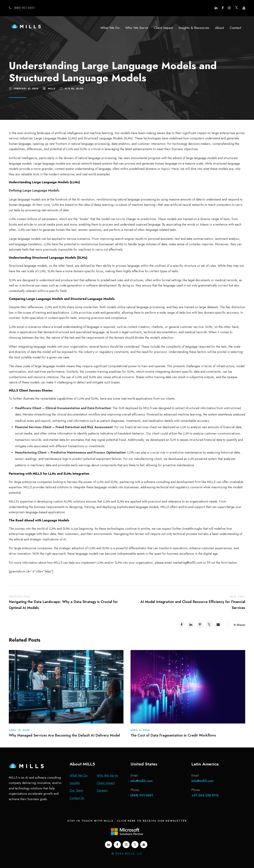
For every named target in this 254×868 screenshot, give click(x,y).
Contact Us (77, 798)
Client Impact (163, 28)
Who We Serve (137, 28)
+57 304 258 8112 (205, 795)
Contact (235, 28)
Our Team (76, 790)
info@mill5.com (142, 781)
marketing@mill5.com (188, 563)
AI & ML (70, 89)
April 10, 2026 (19, 730)
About (220, 28)
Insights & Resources (194, 28)
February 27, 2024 (26, 89)
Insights (75, 783)
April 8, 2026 (140, 730)
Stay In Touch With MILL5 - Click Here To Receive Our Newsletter (127, 821)
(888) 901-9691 (24, 8)
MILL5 (52, 89)
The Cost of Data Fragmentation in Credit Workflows (173, 735)
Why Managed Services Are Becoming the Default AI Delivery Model (64, 735)
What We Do (110, 28)
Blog (80, 89)
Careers (102, 790)
